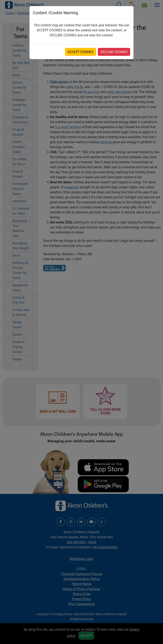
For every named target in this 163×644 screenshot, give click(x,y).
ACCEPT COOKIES (81, 52)
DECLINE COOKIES (114, 52)
